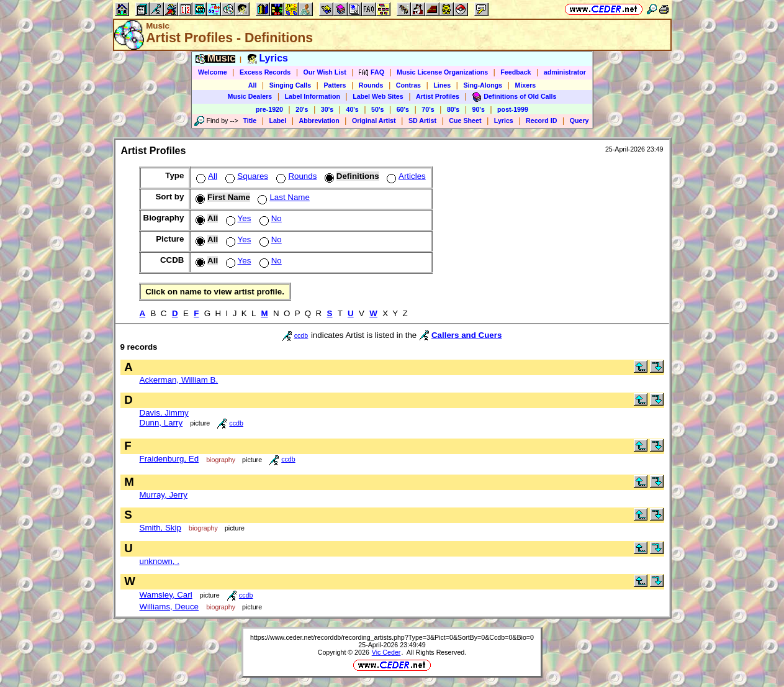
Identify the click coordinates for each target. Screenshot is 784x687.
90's (479, 109)
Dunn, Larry (161, 423)
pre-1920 (269, 109)
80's (453, 109)
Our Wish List (325, 72)
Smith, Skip (160, 528)
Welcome (213, 72)
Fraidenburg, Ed (169, 459)
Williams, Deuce (169, 607)
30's (327, 109)
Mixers (525, 85)
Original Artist (374, 121)
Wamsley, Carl (166, 595)
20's (302, 109)
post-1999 (513, 109)
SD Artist (422, 121)
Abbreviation (319, 121)
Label (277, 121)
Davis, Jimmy (164, 413)
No (269, 218)
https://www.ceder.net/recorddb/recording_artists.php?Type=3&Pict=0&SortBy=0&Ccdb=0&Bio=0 (392, 637)
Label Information (313, 96)
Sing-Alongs (483, 85)
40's (352, 109)
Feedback (516, 72)
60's (403, 109)
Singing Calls (291, 85)
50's (377, 109)
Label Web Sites (378, 96)
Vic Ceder (386, 652)
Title (250, 121)
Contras (408, 85)
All (253, 85)
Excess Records (265, 72)
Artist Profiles (438, 96)
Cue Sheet (465, 121)
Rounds (371, 85)
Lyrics (504, 121)
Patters (335, 85)
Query (579, 121)
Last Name (282, 197)
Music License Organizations (442, 72)
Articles (405, 176)
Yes (237, 218)
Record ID (541, 121)
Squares (246, 176)
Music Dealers (250, 96)
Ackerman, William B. (179, 380)
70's (428, 109)
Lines (442, 85)
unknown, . (160, 561)
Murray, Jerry (164, 495)
